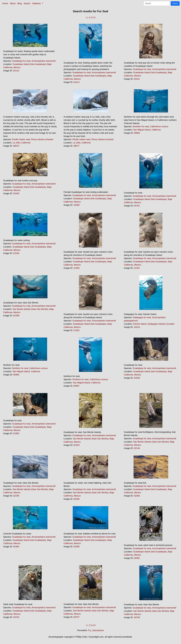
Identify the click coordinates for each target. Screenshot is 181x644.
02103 (77, 445)
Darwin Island (140, 324)
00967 (77, 386)
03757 (77, 617)
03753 (16, 617)
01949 (137, 378)
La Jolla (16, 143)
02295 (16, 496)
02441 (137, 79)
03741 (137, 206)
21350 (77, 268)
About (13, 3)
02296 (77, 499)
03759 (137, 617)
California (26, 143)
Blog (20, 3)
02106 (16, 253)
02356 (137, 496)
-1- (87, 17)
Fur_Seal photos (96, 630)
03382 (137, 558)
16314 (137, 327)
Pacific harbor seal (21, 139)
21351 (137, 268)
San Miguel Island (142, 130)
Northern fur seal (141, 126)
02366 (77, 547)
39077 (77, 146)
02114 (77, 82)
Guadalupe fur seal (21, 61)
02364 (16, 547)
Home (5, 3)
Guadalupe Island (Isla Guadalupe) (29, 64)
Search (27, 3)
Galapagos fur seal (142, 317)
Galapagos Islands (156, 324)
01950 (16, 433)
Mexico (17, 67)
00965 (16, 375)
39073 (16, 146)
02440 (16, 193)
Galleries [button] (37, 3)
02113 (16, 71)
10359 (77, 205)
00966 (137, 133)
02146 (137, 448)
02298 (16, 316)
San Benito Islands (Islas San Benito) (30, 309)
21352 (77, 330)
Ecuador (171, 324)
